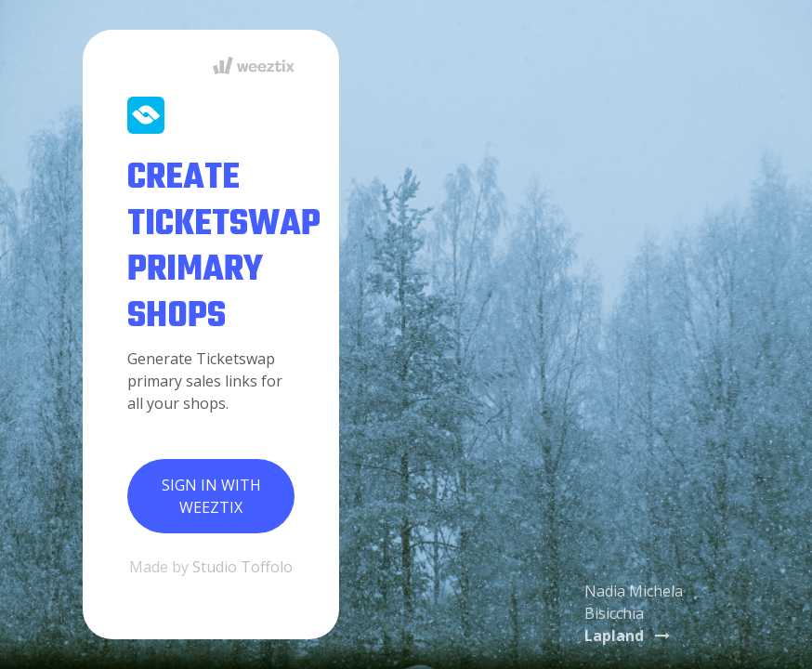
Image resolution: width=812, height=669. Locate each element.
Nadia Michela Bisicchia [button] (634, 613)
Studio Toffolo (242, 567)
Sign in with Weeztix (211, 496)
